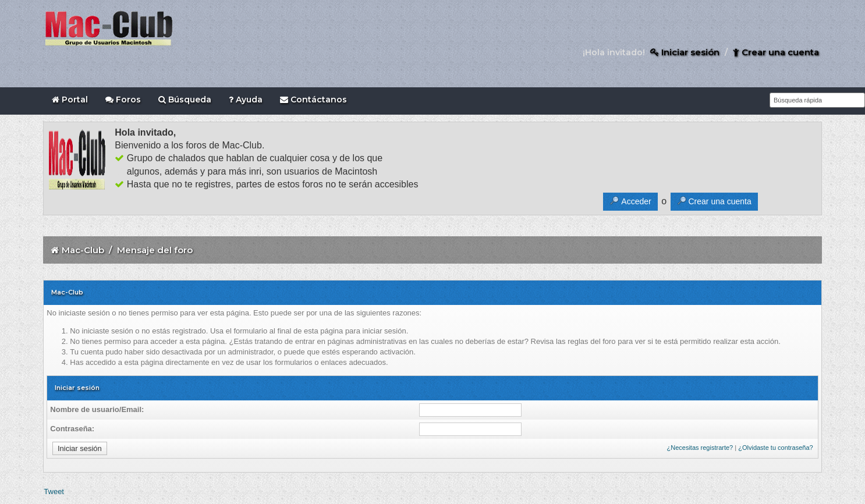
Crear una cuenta (776, 52)
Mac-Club (83, 250)
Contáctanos (313, 100)
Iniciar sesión (685, 52)
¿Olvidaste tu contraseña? (775, 448)
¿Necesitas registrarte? (700, 448)
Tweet (54, 491)
